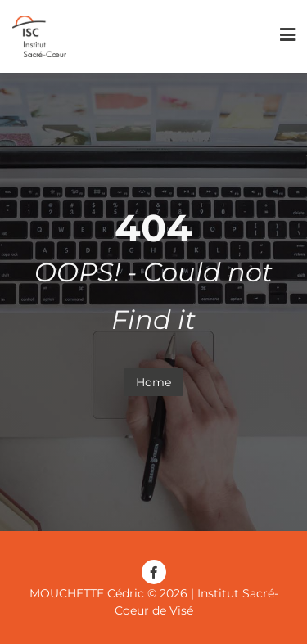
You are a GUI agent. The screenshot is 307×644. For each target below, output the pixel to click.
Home (153, 382)
